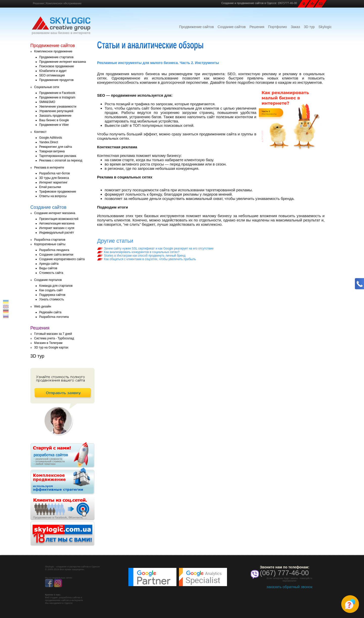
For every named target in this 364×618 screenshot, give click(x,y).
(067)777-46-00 (287, 3)
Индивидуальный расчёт (57, 233)
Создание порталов (48, 280)
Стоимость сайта (51, 273)
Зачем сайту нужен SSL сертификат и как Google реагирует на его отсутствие (155, 249)
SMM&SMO (47, 102)
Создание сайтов (232, 27)
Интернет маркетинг (53, 182)
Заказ (295, 27)
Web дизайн (43, 306)
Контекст (40, 132)
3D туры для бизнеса (54, 178)
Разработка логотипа (54, 317)
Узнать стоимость (52, 299)
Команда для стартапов (56, 286)
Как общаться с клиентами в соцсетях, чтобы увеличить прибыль (146, 259)
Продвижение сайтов (197, 27)
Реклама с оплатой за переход (61, 160)
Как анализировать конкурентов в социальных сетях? (138, 252)
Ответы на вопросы (53, 196)
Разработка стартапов (50, 240)
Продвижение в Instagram (57, 97)
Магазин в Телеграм (48, 343)
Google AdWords (51, 138)
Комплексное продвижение (53, 51)
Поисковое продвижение (56, 66)
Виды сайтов (48, 268)
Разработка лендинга (54, 250)
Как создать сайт (51, 290)
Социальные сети (47, 87)
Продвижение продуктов (56, 80)
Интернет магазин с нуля (57, 228)
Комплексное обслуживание (64, 3)
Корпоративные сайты (50, 244)
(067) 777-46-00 (284, 573)
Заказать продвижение (55, 116)
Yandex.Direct (49, 142)
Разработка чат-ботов (54, 173)
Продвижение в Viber (54, 125)
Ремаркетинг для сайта (55, 147)
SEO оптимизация (52, 75)
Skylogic (325, 27)
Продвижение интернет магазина (63, 62)
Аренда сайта (49, 264)
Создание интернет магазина (55, 213)
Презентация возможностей (59, 219)
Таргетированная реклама (58, 156)
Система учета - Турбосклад (54, 338)
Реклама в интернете (49, 168)
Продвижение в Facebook (57, 93)
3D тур (309, 27)
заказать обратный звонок (289, 587)
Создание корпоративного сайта (62, 259)
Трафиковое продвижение (58, 192)
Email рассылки (50, 187)
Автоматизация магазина (57, 223)
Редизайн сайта (50, 312)
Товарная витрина (52, 151)
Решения (38, 3)
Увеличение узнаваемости (58, 107)
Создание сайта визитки (56, 255)
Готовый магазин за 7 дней (53, 334)
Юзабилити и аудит (53, 71)
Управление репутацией (56, 111)
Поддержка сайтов (52, 295)
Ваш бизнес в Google (54, 120)
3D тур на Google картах (51, 347)
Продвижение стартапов (56, 57)
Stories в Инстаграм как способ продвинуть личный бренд (141, 256)
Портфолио (278, 27)
